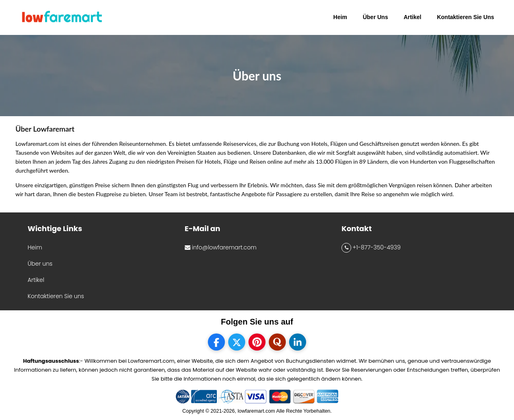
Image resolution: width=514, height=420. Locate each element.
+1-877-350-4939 (371, 248)
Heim (35, 247)
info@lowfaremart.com (221, 247)
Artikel (36, 280)
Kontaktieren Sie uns (56, 296)
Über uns (40, 264)
